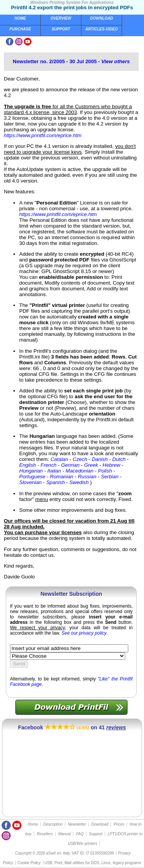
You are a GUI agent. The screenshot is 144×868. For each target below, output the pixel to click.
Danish (100, 459)
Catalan (59, 459)
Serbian (110, 477)
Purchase (20, 29)
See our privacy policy (84, 633)
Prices (119, 824)
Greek (91, 465)
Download (102, 18)
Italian (54, 471)
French (49, 465)
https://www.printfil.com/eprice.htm (43, 135)
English (28, 465)
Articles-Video (101, 29)
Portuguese (32, 477)
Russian (87, 477)
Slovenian (31, 482)
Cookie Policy (29, 863)
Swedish (79, 482)
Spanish (55, 482)
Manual (64, 834)
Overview (61, 18)
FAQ (80, 834)
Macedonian (80, 471)
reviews (116, 727)
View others (116, 61)
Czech (80, 459)
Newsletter (77, 824)
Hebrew (111, 465)
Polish (105, 471)
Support (61, 29)
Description (53, 824)
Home (20, 18)
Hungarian (31, 471)
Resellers (45, 834)
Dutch (119, 459)
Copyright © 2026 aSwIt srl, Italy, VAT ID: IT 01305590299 (64, 853)
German (70, 465)
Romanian (62, 477)
